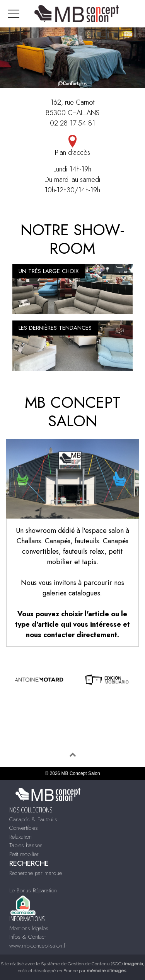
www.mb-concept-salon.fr (38, 946)
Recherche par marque (36, 873)
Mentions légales (29, 928)
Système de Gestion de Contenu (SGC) (92, 964)
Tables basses (26, 845)
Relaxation (20, 837)
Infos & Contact (27, 937)
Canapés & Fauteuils (33, 819)
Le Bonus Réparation (33, 890)
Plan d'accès (72, 146)
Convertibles (24, 828)
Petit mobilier (24, 854)
